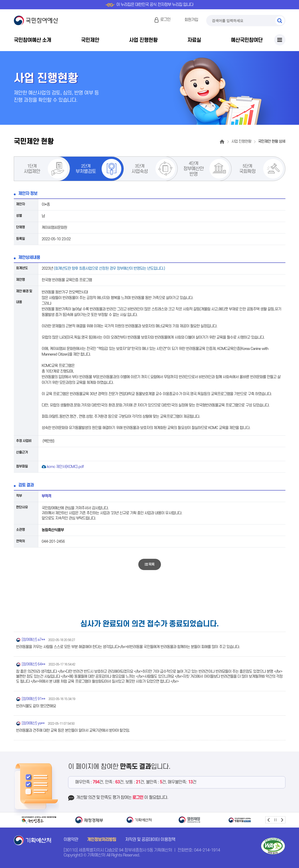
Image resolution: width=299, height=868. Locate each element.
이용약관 (71, 840)
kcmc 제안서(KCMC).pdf (63, 467)
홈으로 (222, 142)
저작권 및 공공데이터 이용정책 (150, 840)
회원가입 (191, 20)
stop (275, 820)
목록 (149, 564)
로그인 (165, 20)
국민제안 (90, 40)
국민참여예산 (37, 21)
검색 (280, 21)
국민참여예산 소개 (32, 40)
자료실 (194, 40)
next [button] (282, 820)
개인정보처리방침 (102, 840)
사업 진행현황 (143, 40)
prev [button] (269, 820)
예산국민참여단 (247, 40)
